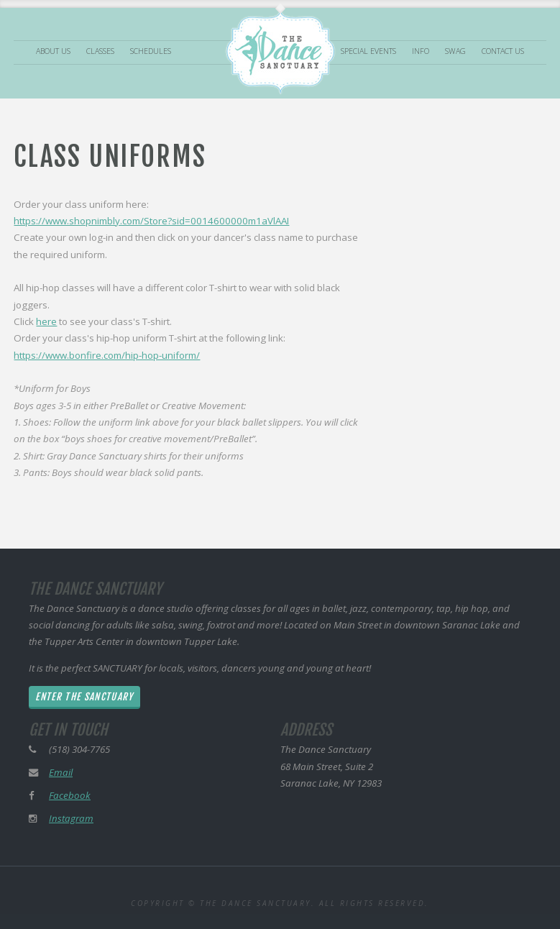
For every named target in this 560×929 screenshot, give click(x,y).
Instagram (71, 818)
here (46, 321)
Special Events (368, 52)
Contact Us (503, 52)
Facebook (70, 795)
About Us (53, 52)
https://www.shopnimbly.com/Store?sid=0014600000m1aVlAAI (151, 221)
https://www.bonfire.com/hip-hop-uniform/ (107, 355)
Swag (455, 52)
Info (421, 52)
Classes (100, 52)
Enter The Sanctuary (84, 697)
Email (61, 772)
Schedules (151, 52)
